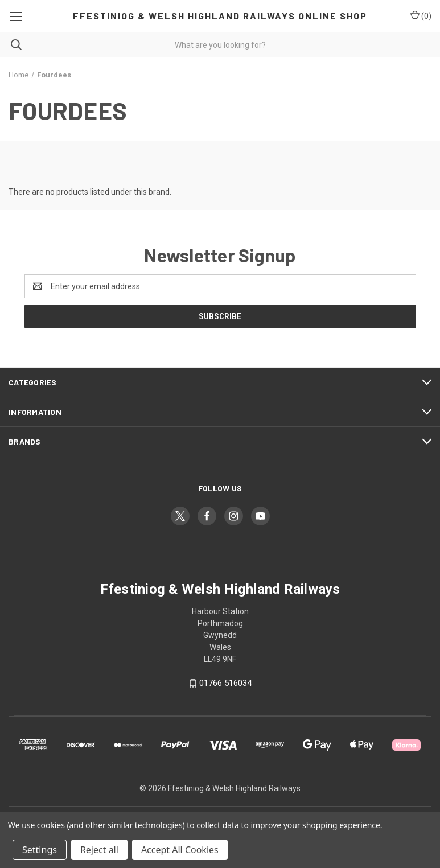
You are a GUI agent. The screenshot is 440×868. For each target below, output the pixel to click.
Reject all (99, 850)
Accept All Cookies (180, 850)
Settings (40, 850)
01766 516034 (225, 683)
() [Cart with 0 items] (421, 15)
